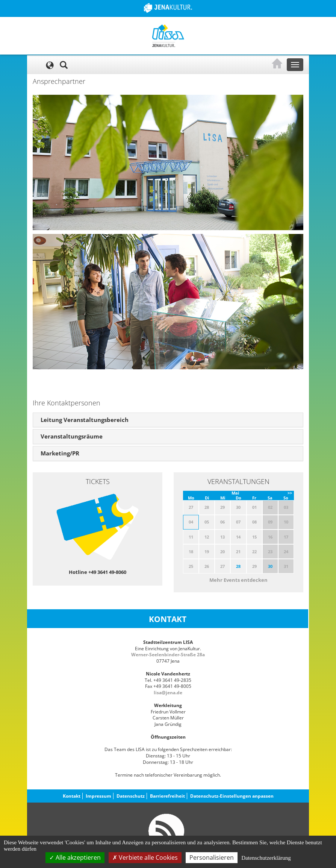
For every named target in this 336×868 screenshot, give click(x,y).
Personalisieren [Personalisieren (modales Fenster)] (212, 857)
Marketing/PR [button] (60, 453)
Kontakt (72, 796)
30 (270, 566)
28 (238, 566)
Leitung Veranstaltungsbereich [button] (85, 420)
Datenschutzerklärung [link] (266, 858)
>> (290, 493)
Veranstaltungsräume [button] (72, 436)
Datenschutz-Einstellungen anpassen (232, 796)
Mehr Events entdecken (238, 580)
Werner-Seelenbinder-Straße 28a (168, 655)
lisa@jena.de (168, 693)
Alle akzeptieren (75, 857)
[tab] (168, 420)
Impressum (98, 796)
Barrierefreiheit (167, 796)
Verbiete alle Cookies (145, 857)
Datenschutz (131, 796)
